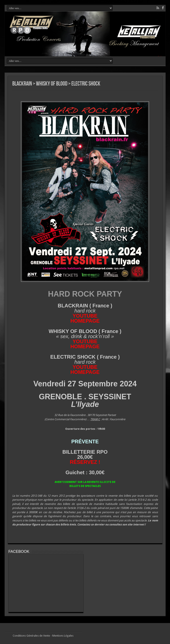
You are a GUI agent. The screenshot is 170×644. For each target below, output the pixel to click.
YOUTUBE (85, 316)
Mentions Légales (63, 636)
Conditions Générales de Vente (31, 636)
